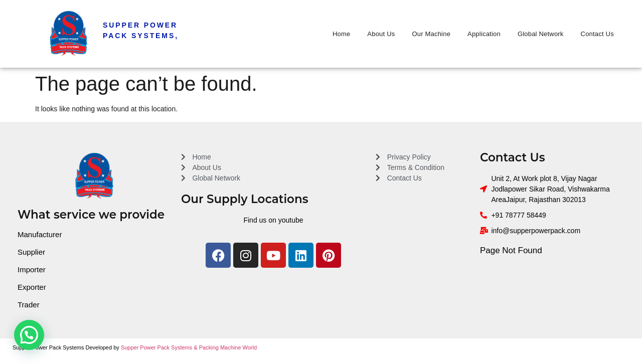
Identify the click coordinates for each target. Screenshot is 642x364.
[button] (29, 335)
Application (484, 34)
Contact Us (597, 34)
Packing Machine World (228, 347)
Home (341, 34)
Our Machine (431, 34)
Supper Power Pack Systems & (160, 347)
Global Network (541, 34)
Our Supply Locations (245, 199)
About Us (381, 34)
